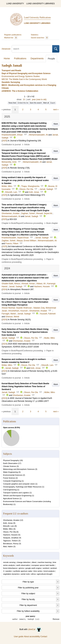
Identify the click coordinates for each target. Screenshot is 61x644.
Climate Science (10, 466)
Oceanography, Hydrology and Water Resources (22, 487)
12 (21, 520)
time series (38, 571)
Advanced (6, 49)
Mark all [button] (46, 103)
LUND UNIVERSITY (15, 4)
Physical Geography (11, 460)
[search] (32, 49)
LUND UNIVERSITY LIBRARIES (41, 4)
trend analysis (49, 571)
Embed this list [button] (23, 103)
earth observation (23, 565)
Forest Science (9, 478)
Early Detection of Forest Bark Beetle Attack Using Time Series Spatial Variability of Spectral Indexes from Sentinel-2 (25, 332)
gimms (21, 568)
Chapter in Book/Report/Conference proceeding (22, 223)
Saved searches (40, 38)
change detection (24, 562)
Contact (44, 637)
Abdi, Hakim (8, 546)
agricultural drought (45, 574)
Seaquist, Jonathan (11, 538)
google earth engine (33, 568)
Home (7, 58)
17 (20, 463)
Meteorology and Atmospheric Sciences (19, 469)
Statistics (35, 35)
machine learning (45, 562)
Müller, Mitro (8, 529)
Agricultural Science (11, 498)
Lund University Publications (37, 17)
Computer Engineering (12, 481)
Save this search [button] (36, 103)
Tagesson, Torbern (10, 541)
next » (56, 110)
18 (21, 460)
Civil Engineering (10, 490)
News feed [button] (12, 103)
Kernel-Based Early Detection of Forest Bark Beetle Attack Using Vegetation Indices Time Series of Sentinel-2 (25, 386)
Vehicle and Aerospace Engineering (17, 496)
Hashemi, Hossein (10, 535)
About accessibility (32, 637)
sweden (9, 571)
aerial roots (25, 574)
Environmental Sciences (13, 475)
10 (24, 99)
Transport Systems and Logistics (16, 493)
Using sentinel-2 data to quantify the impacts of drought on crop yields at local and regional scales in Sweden (25, 180)
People (51, 59)
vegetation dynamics (11, 574)
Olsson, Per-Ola (9, 532)
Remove (56, 619)
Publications (20, 58)
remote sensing (9, 562)
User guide (19, 637)
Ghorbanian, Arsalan (11, 520)
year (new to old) (39, 99)
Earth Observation (10, 463)
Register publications (13, 35)
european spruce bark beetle (43, 565)
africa (33, 574)
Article (27, 145)
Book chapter (52, 223)
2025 (4, 141)
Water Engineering (10, 472)
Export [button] (53, 103)
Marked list (11, 38)
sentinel (46, 568)
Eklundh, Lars (9, 526)
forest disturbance (10, 568)
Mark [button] (56, 124)
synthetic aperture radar (23, 571)
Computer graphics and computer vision (19, 484)
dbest (34, 562)
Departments (37, 58)
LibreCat (35, 629)
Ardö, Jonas (8, 523)
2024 (4, 289)
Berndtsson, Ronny (11, 544)
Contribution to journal (11, 145)
